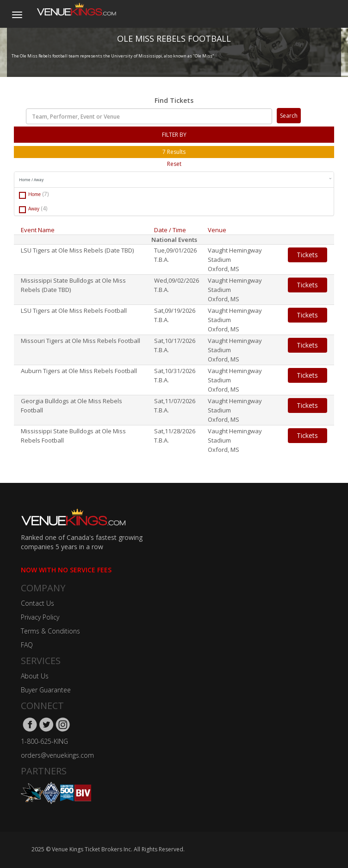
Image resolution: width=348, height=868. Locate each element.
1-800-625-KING (44, 741)
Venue (217, 230)
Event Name (38, 230)
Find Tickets (174, 100)
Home (34, 194)
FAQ (27, 645)
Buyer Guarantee (46, 690)
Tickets (307, 255)
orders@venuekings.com (57, 755)
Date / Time (170, 230)
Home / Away (175, 179)
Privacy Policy (40, 617)
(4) (44, 208)
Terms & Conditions (50, 631)
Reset (174, 164)
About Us (35, 676)
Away (33, 209)
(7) (45, 194)
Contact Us (37, 603)
